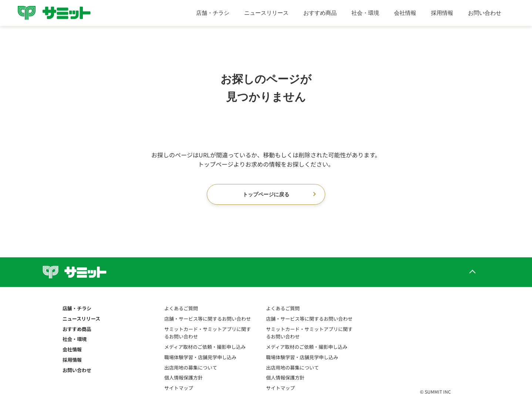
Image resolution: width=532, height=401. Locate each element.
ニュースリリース (266, 13)
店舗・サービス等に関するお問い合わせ (208, 319)
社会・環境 (365, 13)
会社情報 (405, 13)
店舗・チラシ (213, 13)
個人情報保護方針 (183, 377)
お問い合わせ (485, 13)
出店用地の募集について (191, 367)
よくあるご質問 (181, 308)
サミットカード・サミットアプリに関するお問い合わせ (208, 333)
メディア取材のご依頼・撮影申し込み (205, 347)
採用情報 (442, 13)
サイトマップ (179, 388)
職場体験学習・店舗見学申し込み (200, 357)
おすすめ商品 (320, 13)
